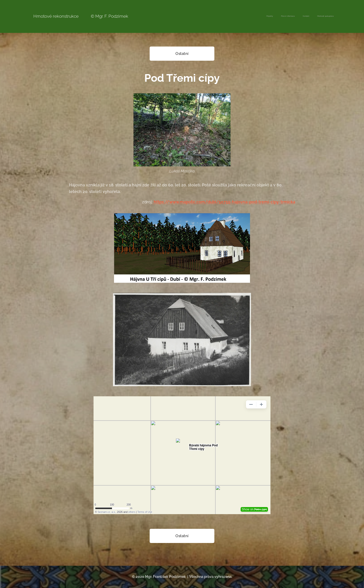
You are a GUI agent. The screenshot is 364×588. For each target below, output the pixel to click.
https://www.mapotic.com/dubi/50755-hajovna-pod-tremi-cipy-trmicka (224, 202)
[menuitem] (311, 16)
